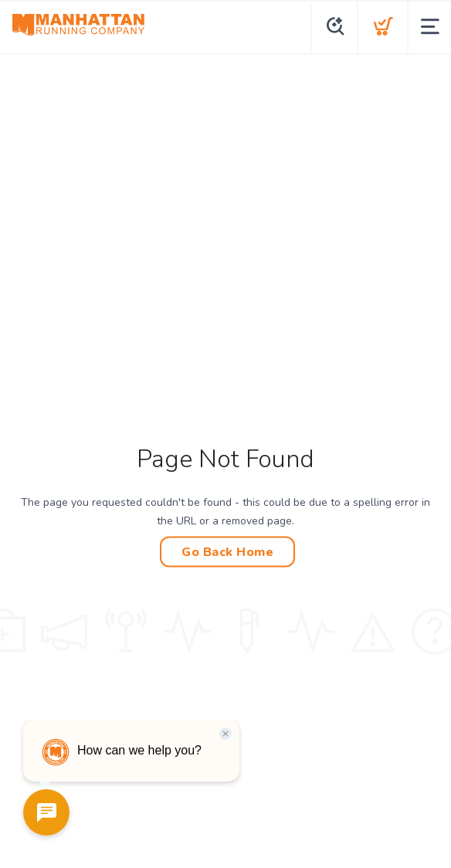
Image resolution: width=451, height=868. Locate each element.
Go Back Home (227, 552)
